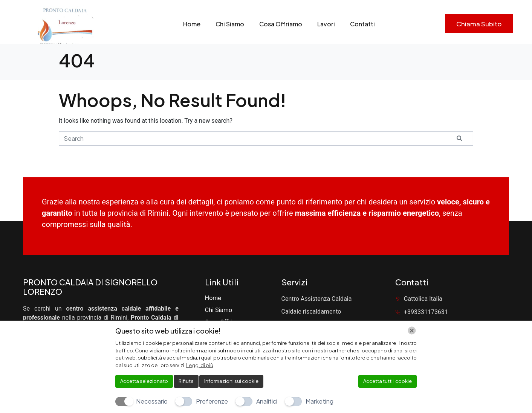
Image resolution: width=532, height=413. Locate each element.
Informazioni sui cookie (231, 381)
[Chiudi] (412, 331)
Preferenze (212, 401)
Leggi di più (200, 365)
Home (192, 24)
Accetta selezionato (144, 381)
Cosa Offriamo (281, 24)
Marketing (320, 401)
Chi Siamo (230, 24)
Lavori (326, 24)
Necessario (152, 401)
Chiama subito (479, 24)
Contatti (362, 24)
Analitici (267, 401)
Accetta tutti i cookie (388, 381)
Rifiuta (186, 381)
